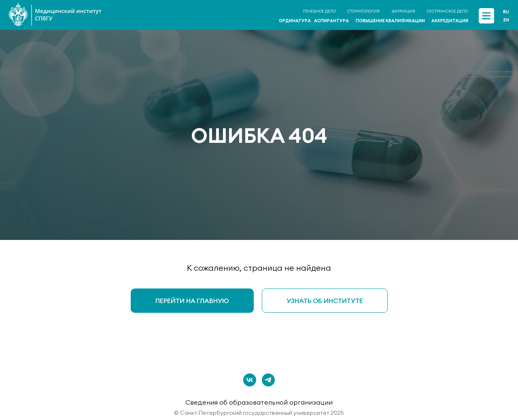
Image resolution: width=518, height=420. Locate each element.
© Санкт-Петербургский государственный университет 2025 (259, 413)
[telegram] (268, 380)
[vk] (250, 380)
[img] (486, 16)
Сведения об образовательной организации (259, 402)
